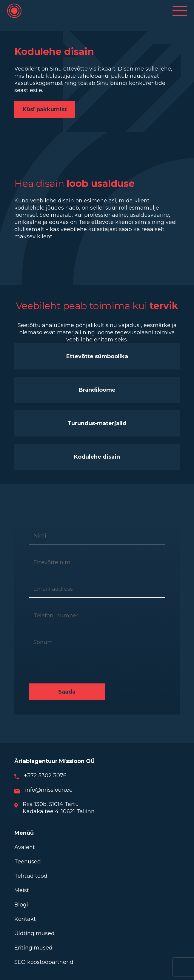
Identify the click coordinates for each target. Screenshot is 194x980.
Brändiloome (97, 390)
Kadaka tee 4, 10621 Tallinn (59, 811)
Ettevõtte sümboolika (97, 356)
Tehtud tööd (31, 876)
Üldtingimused (34, 933)
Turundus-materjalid (97, 423)
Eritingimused (33, 948)
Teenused (28, 862)
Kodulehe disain (97, 457)
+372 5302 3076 (45, 776)
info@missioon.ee (49, 790)
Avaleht (25, 847)
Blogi (21, 905)
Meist (22, 890)
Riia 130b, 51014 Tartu (51, 804)
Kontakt (25, 919)
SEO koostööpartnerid (44, 962)
